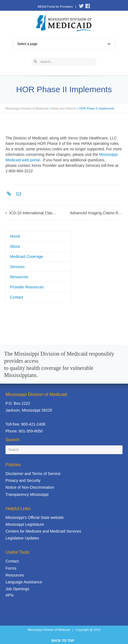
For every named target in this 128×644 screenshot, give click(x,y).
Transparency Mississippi (27, 494)
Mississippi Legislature (25, 524)
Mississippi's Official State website (35, 518)
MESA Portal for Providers (55, 7)
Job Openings (17, 589)
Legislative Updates (22, 538)
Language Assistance (24, 582)
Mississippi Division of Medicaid (27, 108)
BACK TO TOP (63, 641)
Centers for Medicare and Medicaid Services (43, 531)
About (15, 246)
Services (17, 267)
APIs (10, 595)
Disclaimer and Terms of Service (33, 474)
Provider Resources (27, 287)
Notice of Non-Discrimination (30, 487)
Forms (11, 568)
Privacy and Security (23, 480)
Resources (19, 277)
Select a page (64, 44)
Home (15, 236)
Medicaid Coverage (27, 257)
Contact (16, 297)
